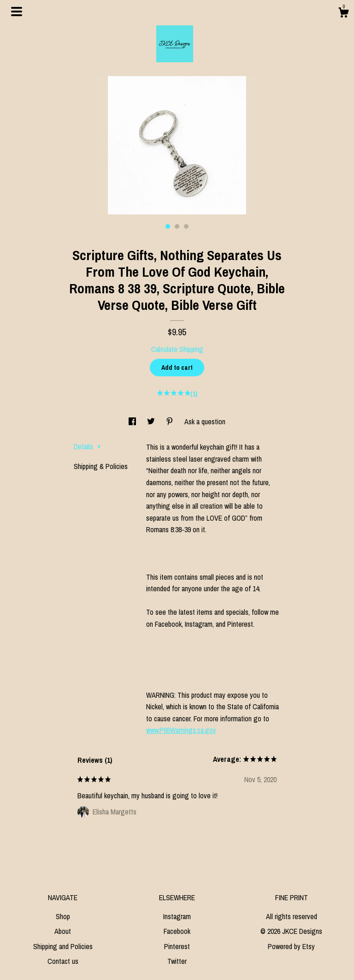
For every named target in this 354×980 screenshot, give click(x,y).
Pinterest (177, 946)
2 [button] (177, 226)
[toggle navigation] (17, 12)
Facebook (177, 931)
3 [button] (186, 226)
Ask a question (205, 422)
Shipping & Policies (101, 466)
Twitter (177, 961)
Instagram (177, 916)
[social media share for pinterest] (171, 422)
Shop (63, 916)
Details (87, 446)
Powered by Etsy (291, 946)
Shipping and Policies (63, 946)
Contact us (63, 961)
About (63, 931)
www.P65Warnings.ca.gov (181, 730)
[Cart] (343, 14)
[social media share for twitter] (152, 422)
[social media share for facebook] (133, 422)
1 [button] (168, 226)
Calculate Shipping (177, 349)
